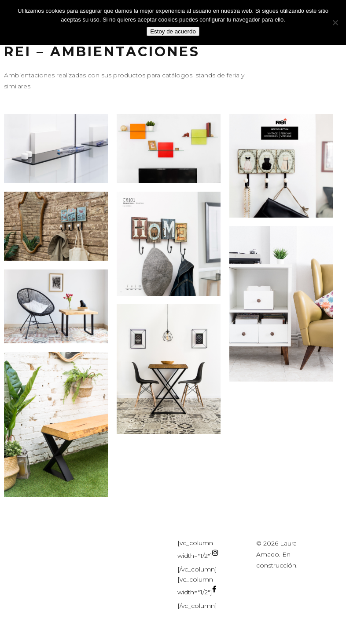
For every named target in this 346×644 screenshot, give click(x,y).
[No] (335, 22)
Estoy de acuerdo (173, 31)
